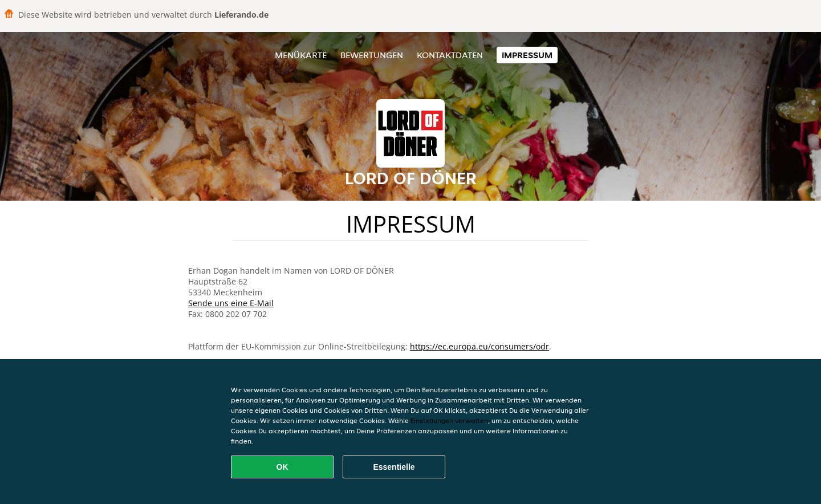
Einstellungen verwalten (449, 420)
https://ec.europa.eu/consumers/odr (479, 346)
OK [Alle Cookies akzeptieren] (283, 467)
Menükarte (301, 55)
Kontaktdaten (450, 55)
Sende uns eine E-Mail (231, 303)
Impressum (527, 55)
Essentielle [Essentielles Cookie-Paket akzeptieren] (394, 467)
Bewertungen (372, 55)
